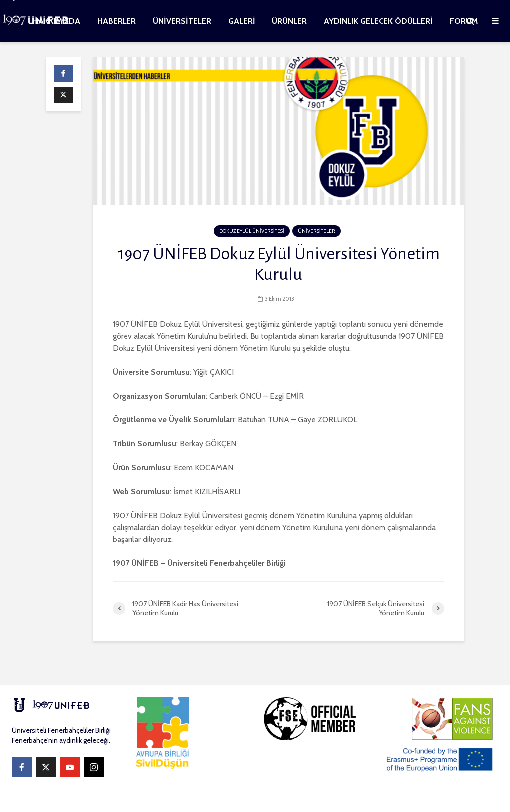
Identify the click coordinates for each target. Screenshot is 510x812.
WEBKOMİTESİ (208, 795)
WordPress (334, 795)
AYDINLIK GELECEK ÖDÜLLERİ (378, 21)
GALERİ (242, 21)
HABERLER (117, 21)
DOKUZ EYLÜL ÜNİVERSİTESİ (252, 231)
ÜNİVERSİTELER (182, 21)
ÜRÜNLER (289, 21)
